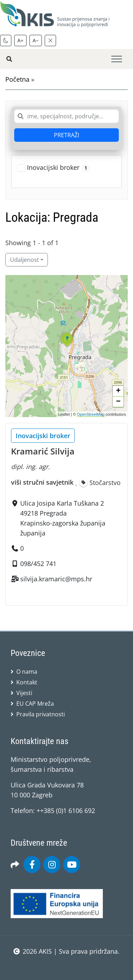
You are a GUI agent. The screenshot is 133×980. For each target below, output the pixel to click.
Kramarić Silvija (43, 451)
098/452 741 (38, 564)
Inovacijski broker (59, 168)
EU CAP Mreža (35, 704)
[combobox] (66, 116)
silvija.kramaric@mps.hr (56, 579)
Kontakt (27, 682)
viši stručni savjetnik (42, 482)
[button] (67, 346)
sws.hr (66, 966)
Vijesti (24, 693)
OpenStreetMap (91, 414)
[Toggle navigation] (117, 59)
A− (36, 40)
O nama (27, 672)
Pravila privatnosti (41, 714)
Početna (17, 79)
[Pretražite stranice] (9, 59)
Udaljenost (24, 260)
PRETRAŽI (66, 135)
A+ (20, 40)
